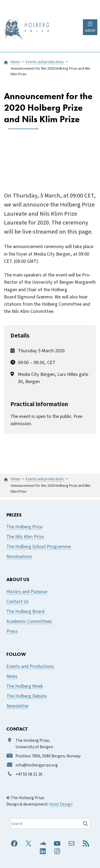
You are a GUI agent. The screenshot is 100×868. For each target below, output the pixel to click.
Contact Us (18, 602)
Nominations (19, 557)
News (12, 676)
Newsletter (18, 706)
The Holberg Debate (27, 696)
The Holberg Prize (24, 527)
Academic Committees (29, 621)
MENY (90, 31)
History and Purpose (27, 592)
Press (12, 631)
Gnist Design (61, 804)
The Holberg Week (25, 686)
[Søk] (86, 824)
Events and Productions (30, 666)
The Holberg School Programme (39, 547)
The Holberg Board (25, 611)
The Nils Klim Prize (25, 537)
